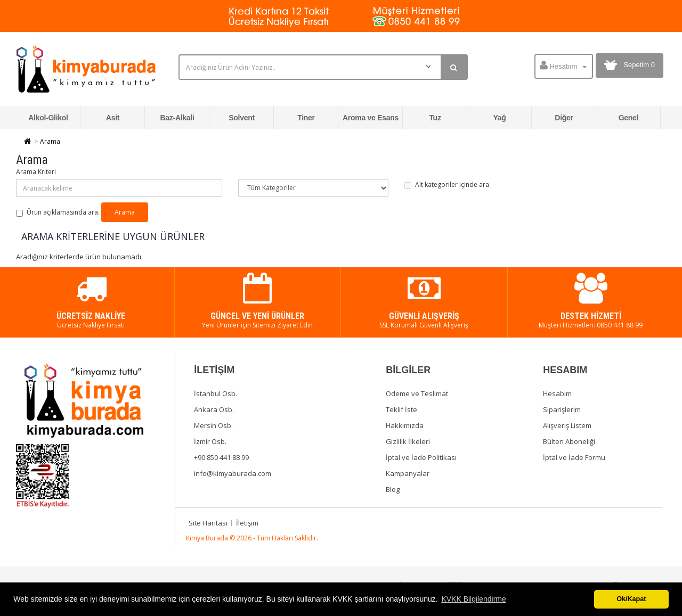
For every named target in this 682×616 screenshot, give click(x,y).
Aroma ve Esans (371, 118)
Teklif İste (401, 409)
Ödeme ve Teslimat (417, 393)
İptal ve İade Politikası (421, 457)
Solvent (242, 118)
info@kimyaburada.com (233, 473)
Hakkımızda (405, 425)
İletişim (247, 523)
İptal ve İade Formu (574, 457)
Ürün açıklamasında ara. (58, 212)
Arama (50, 141)
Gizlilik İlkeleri (408, 441)
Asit (113, 118)
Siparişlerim (562, 409)
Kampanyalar (408, 473)
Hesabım (557, 393)
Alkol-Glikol (48, 118)
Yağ (499, 118)
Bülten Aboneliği (569, 441)
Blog (393, 489)
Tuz (435, 118)
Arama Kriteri (36, 172)
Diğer (564, 118)
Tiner (306, 118)
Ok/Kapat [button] (631, 599)
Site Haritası (208, 523)
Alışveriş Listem (567, 425)
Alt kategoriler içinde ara (447, 184)
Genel (629, 118)
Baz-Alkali (177, 118)
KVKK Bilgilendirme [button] (473, 599)
